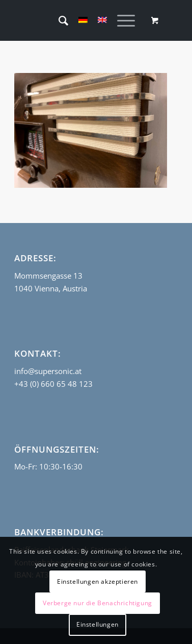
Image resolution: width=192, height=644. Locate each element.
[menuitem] (58, 20)
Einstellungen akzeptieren (98, 581)
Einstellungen (98, 624)
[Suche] (58, 20)
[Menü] (121, 20)
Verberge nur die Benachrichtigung (98, 603)
